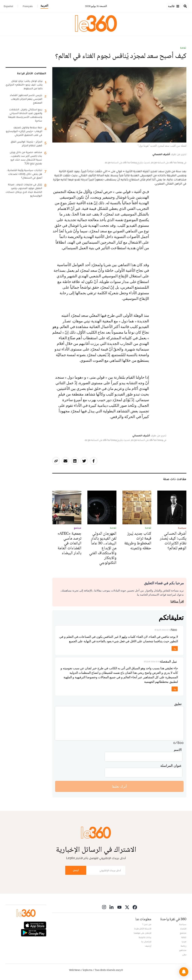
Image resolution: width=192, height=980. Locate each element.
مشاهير (183, 950)
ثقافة (183, 48)
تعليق (178, 704)
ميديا (184, 942)
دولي (184, 954)
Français (28, 6)
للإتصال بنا (146, 942)
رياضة (184, 946)
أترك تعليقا (119, 786)
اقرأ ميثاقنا (177, 601)
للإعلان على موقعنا (142, 933)
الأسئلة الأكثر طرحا (143, 929)
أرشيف (148, 946)
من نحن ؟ (147, 924)
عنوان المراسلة (171, 766)
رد (175, 648)
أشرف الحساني (161, 154)
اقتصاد (183, 929)
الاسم (178, 750)
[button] (184, 972)
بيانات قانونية (145, 937)
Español (8, 6)
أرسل (76, 870)
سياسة (183, 924)
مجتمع (183, 933)
